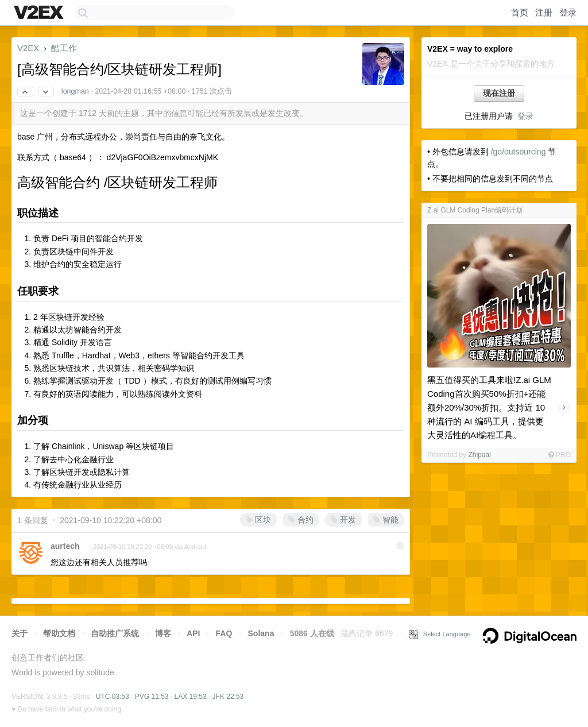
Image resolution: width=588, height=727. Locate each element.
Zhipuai (479, 455)
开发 (343, 520)
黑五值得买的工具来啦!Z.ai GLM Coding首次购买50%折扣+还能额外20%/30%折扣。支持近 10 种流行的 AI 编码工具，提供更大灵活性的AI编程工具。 (489, 407)
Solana (261, 633)
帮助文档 (59, 633)
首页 (520, 12)
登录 (568, 12)
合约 (301, 520)
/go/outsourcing (519, 152)
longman (75, 91)
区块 (258, 520)
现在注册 (499, 93)
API (193, 633)
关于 (20, 633)
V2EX (28, 48)
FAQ (224, 633)
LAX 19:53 (191, 697)
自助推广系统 (115, 633)
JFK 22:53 (228, 697)
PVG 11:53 (152, 697)
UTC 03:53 (113, 697)
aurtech (65, 546)
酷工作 (64, 48)
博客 (163, 633)
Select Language (440, 634)
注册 (544, 12)
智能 (386, 520)
